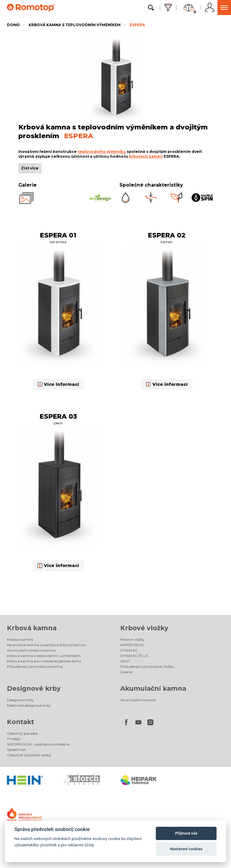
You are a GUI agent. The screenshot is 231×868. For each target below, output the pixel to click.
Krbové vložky (144, 628)
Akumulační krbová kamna (31, 650)
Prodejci (14, 739)
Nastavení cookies (186, 849)
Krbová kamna (32, 628)
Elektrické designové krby (29, 705)
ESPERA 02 (167, 235)
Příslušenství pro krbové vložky (147, 666)
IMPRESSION (132, 645)
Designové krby (34, 688)
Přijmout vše (186, 833)
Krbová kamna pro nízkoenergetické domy (44, 661)
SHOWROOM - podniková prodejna (38, 744)
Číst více (30, 168)
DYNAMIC (129, 650)
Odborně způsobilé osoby (29, 755)
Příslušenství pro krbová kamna (35, 666)
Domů (13, 25)
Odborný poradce (22, 733)
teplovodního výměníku (102, 152)
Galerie (126, 672)
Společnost (16, 750)
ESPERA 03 (58, 416)
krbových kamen (146, 156)
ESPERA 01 (58, 235)
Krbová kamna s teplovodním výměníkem (75, 25)
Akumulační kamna (153, 688)
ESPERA (137, 25)
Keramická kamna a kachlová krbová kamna (46, 645)
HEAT (125, 661)
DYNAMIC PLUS (134, 656)
